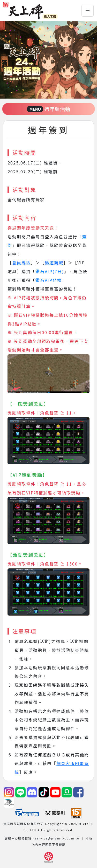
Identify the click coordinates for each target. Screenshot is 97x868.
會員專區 (21, 263)
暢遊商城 (54, 263)
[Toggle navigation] (88, 11)
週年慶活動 (49, 109)
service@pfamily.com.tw (57, 838)
